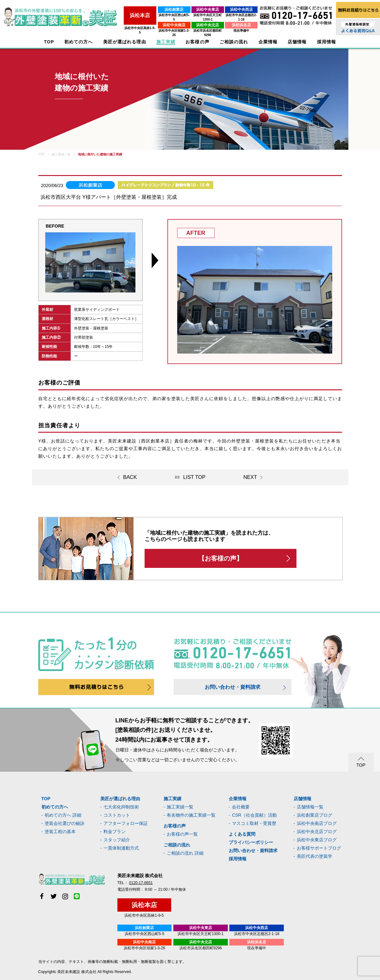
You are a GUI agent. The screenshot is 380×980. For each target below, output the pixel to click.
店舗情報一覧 (310, 807)
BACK (130, 477)
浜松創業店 (152, 9)
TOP (49, 42)
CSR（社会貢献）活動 (254, 815)
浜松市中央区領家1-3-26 (152, 26)
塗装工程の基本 (60, 832)
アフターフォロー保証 (126, 823)
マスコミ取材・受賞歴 (254, 823)
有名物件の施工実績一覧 (191, 815)
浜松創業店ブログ (315, 815)
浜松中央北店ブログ (317, 832)
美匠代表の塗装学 (315, 856)
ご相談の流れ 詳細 (185, 853)
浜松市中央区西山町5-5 (152, 15)
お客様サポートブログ (319, 848)
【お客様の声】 (221, 558)
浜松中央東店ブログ (317, 840)
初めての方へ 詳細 (63, 815)
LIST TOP (194, 477)
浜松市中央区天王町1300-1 (193, 15)
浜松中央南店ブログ (317, 823)
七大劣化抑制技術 (121, 807)
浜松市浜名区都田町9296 (193, 26)
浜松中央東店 (194, 9)
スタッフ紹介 (117, 840)
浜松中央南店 (152, 21)
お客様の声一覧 (182, 834)
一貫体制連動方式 (121, 848)
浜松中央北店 (194, 21)
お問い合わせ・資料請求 (233, 687)
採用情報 (238, 859)
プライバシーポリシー (251, 842)
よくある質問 (242, 834)
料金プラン (115, 832)
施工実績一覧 (180, 807)
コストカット (117, 815)
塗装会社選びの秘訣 (65, 823)
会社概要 (241, 807)
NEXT (250, 477)
